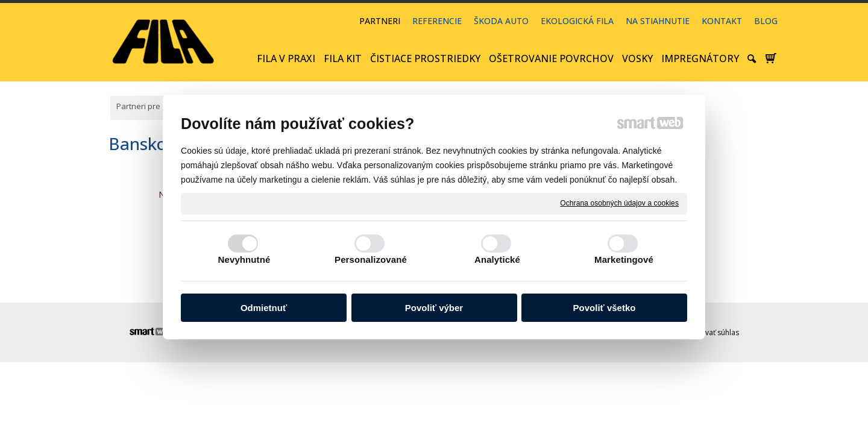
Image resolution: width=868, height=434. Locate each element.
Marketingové (624, 259)
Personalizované (371, 259)
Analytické (497, 259)
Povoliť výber (434, 308)
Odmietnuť (264, 308)
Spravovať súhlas (710, 332)
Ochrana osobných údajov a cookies (619, 203)
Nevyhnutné (244, 259)
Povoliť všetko (605, 308)
